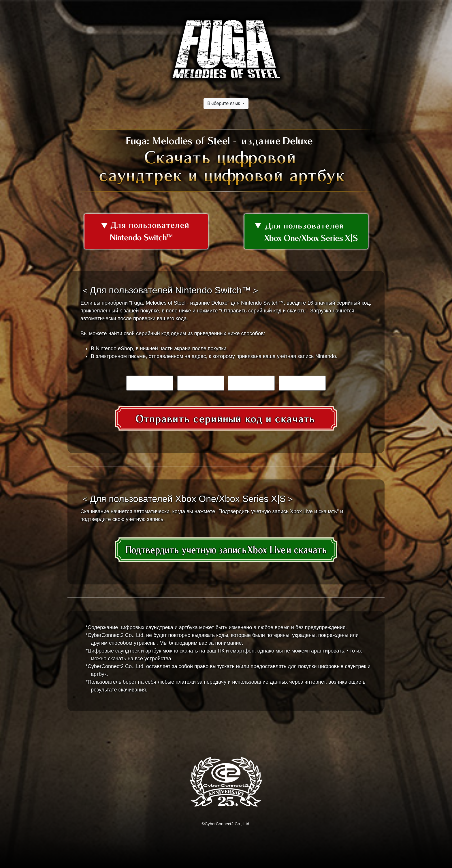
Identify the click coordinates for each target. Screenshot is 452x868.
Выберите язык (224, 103)
